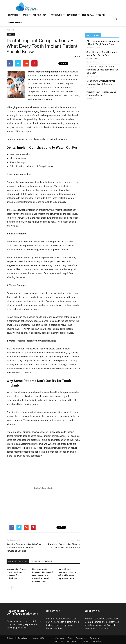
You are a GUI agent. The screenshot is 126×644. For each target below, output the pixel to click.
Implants (11, 34)
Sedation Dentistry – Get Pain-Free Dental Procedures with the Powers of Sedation (24, 548)
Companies (14, 15)
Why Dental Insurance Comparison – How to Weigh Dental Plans (103, 43)
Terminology (41, 15)
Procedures (58, 15)
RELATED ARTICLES (18, 561)
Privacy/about (15, 22)
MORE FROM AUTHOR (42, 561)
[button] (116, 19)
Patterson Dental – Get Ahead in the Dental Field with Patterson (64, 546)
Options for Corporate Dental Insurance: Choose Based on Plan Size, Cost (102, 70)
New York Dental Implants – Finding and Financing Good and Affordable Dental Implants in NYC (42, 575)
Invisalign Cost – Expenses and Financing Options (101, 94)
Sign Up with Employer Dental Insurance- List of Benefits (101, 82)
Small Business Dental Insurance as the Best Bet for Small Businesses (102, 55)
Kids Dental (88, 15)
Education (73, 15)
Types (27, 15)
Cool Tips (101, 15)
